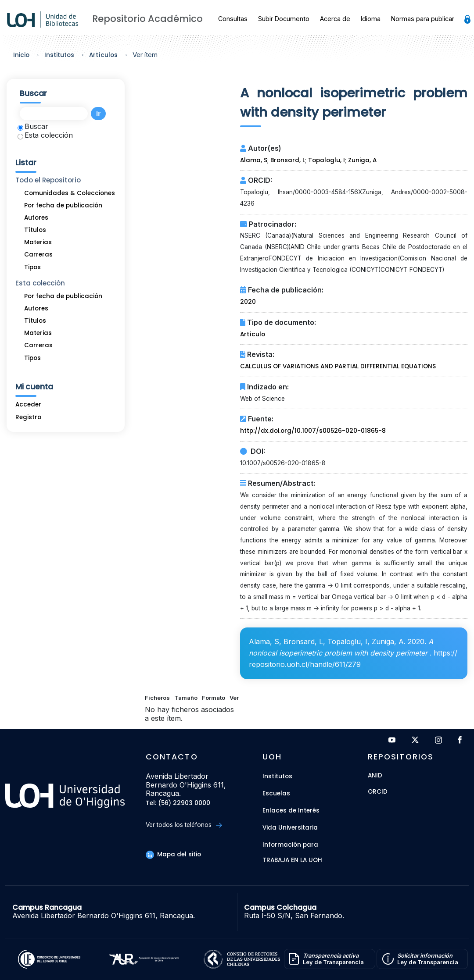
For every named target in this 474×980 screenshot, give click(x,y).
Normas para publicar (423, 19)
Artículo (253, 334)
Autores (36, 218)
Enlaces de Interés (291, 811)
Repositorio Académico (147, 19)
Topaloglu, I (327, 160)
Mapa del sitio (173, 854)
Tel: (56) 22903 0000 (178, 804)
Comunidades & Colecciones (70, 193)
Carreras (38, 255)
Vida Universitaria (290, 828)
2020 (248, 302)
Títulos (35, 230)
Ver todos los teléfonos (184, 825)
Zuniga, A (362, 160)
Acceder (28, 404)
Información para (290, 845)
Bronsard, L (288, 160)
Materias (38, 242)
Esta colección (45, 135)
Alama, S (254, 160)
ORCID (378, 792)
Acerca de (335, 19)
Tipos (32, 267)
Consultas (233, 19)
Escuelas (276, 793)
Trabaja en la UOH (292, 861)
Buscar (33, 126)
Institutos (59, 55)
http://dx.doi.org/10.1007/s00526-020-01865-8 (313, 431)
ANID (375, 776)
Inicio (21, 55)
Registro (28, 417)
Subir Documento (284, 19)
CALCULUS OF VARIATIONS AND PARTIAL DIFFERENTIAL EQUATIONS (338, 366)
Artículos (103, 55)
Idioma (371, 19)
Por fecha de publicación (63, 205)
